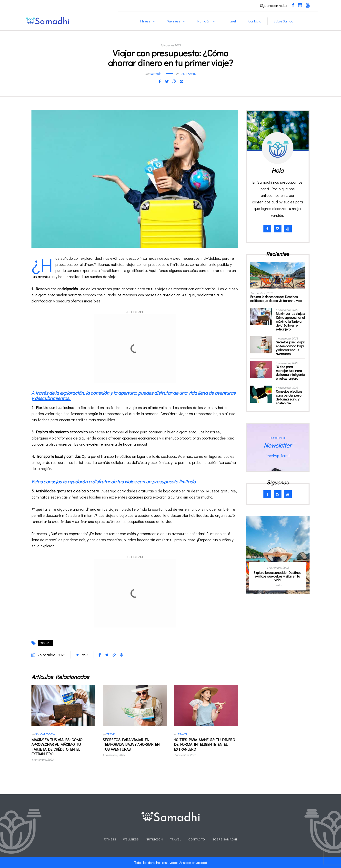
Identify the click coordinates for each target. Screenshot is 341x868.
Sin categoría (45, 734)
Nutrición (204, 21)
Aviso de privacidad (193, 863)
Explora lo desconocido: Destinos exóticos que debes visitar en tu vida (276, 299)
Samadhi (156, 73)
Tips (182, 73)
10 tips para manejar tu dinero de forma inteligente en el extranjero (205, 744)
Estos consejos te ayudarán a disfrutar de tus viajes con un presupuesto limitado (114, 481)
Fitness (145, 21)
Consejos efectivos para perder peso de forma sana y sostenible (289, 397)
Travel (232, 21)
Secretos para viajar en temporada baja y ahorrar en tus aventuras (131, 744)
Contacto (255, 21)
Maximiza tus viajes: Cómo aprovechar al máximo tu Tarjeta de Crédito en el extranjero (57, 747)
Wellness (174, 21)
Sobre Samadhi (285, 21)
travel (45, 643)
